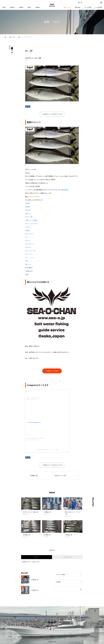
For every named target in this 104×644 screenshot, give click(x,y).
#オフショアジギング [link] (31, 224)
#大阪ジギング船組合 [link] (31, 220)
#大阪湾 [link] (28, 203)
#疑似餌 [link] (28, 207)
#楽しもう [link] (28, 264)
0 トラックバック (67, 557)
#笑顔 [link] (27, 268)
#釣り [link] (27, 261)
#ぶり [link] (27, 237)
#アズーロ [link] (28, 247)
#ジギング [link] (28, 227)
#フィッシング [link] (29, 258)
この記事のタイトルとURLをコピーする (52, 114)
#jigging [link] (27, 230)
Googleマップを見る (52, 371)
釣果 (26, 61)
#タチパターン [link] (29, 234)
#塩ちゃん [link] (28, 214)
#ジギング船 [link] (29, 217)
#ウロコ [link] (28, 241)
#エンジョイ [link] (29, 254)
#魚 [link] (26, 271)
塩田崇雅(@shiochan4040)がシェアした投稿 (47, 450)
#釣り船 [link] (28, 210)
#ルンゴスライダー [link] (31, 251)
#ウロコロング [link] (29, 244)
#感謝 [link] (27, 274)
